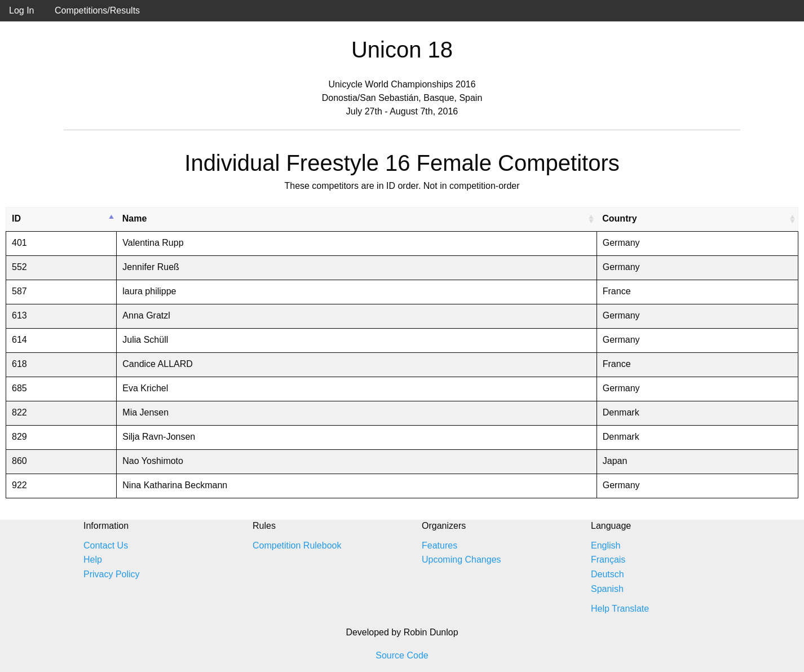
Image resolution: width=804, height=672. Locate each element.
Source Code (402, 655)
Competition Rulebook (297, 545)
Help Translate (620, 609)
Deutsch (608, 574)
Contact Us (106, 545)
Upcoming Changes (461, 560)
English (606, 545)
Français (608, 560)
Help (93, 560)
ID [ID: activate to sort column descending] (16, 218)
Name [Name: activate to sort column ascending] (135, 218)
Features (439, 545)
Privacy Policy (112, 574)
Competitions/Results (97, 10)
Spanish (607, 589)
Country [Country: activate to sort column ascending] (619, 218)
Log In (21, 10)
